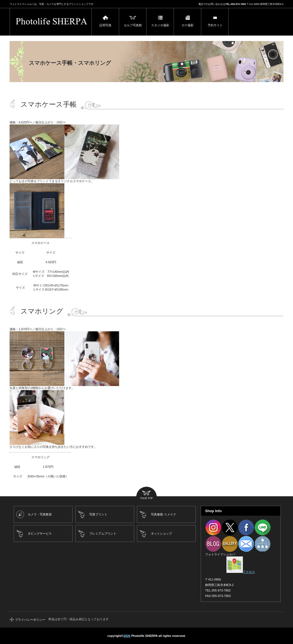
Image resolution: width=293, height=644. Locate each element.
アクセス (241, 572)
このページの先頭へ (146, 494)
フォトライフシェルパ (51, 22)
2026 (127, 636)
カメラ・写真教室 (40, 514)
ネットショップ (161, 533)
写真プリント (98, 514)
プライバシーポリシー (30, 620)
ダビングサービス (40, 533)
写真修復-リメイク (163, 514)
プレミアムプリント (103, 533)
